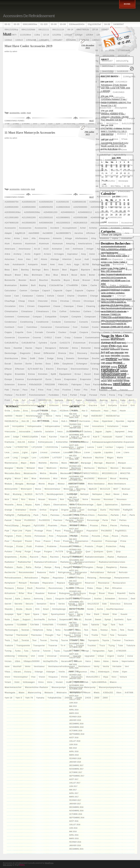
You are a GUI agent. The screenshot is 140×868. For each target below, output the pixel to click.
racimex (55, 557)
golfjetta (113, 405)
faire (116, 385)
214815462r (119, 92)
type (110, 651)
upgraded (90, 656)
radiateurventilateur (85, 562)
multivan (126, 489)
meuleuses (66, 473)
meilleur (64, 468)
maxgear (9, 468)
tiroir (104, 635)
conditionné (42, 322)
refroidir (123, 572)
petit (114, 520)
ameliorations (85, 244)
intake (125, 426)
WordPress (49, 863)
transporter (39, 646)
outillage (92, 510)
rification (117, 588)
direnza (62, 353)
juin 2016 (73, 828)
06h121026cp (12, 30)
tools (7, 640)
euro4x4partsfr (35, 379)
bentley (25, 270)
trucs (102, 646)
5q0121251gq (118, 144)
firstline (67, 390)
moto (82, 484)
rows (111, 593)
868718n (115, 171)
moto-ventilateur (96, 484)
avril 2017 (74, 793)
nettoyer (85, 494)
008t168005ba (30, 24)
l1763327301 (22, 447)
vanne (115, 661)
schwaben (110, 599)
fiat (33, 390)
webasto (49, 693)
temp (49, 630)
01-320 (44, 24)
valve (106, 661)
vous (69, 682)
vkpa (106, 677)
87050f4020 (129, 171)
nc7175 (40, 494)
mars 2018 (74, 755)
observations (60, 505)
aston (92, 254)
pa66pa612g (24, 515)
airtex (17, 238)
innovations (98, 426)
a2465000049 (98, 218)
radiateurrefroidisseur (46, 562)
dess (120, 348)
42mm (110, 129)
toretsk (25, 640)
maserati (110, 463)
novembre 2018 (76, 727)
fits (86, 390)
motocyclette (11, 489)
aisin (26, 238)
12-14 (46, 35)
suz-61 (78, 619)
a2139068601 (63, 218)
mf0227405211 (91, 473)
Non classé (73, 499)
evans (58, 379)
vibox (8, 672)
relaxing (92, 578)
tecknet (25, 630)
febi (7, 390)
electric (50, 369)
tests (114, 630)
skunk (29, 609)
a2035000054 (115, 207)
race (44, 557)
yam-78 (29, 698)
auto (7, 264)
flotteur (9, 395)
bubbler (24, 285)
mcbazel (31, 468)
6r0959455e (111, 160)
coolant (85, 327)
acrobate (115, 228)
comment (9, 317)
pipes (28, 531)
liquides (109, 452)
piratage (39, 531)
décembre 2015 (76, 849)
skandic (9, 609)
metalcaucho (30, 473)
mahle (120, 458)
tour (34, 640)
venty (97, 666)
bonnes (120, 275)
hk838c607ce (12, 421)
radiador (77, 557)
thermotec (36, 635)
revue (81, 588)
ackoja (104, 228)
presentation (82, 541)
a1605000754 (12, 202)
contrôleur (32, 327)
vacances (66, 661)
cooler (95, 327)
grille (7, 411)
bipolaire (86, 270)
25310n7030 (105, 108)
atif (36, 259)
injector (77, 426)
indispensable (35, 426)
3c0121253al (128, 124)
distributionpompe (115, 353)
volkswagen (29, 682)
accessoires (25, 228)
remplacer (10, 583)
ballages (97, 264)
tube (121, 646)
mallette (43, 463)
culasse (78, 338)
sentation (42, 604)
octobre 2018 (76, 731)
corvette (51, 332)
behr (15, 270)
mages (110, 458)
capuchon (103, 291)
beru (46, 270)
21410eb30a (119, 87)
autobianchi (19, 264)
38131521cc (112, 124)
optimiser (126, 505)
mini (26, 479)
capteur (91, 291)
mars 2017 (74, 797)
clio (54, 311)
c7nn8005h (72, 285)
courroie (96, 332)
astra (101, 254)
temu (58, 630)
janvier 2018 (75, 762)
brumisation (11, 285)
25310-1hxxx (116, 103)
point (19, 536)
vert (127, 666)
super (16, 619)
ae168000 (48, 233)
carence (116, 291)
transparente (23, 646)
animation (57, 249)
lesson (131, 447)
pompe (74, 536)
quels (110, 552)
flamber (104, 390)
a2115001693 (12, 218)
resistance (104, 583)
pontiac (85, 536)
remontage (105, 578)
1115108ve (26, 35)
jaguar (99, 432)
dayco (39, 348)
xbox (119, 693)
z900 (105, 698)
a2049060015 (68, 212)
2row (7, 124)
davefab (18, 348)
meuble (53, 473)
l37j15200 (37, 447)
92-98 (127, 186)
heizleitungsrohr (34, 416)
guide (45, 411)
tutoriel (47, 651)
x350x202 (108, 693)
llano (127, 452)
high (86, 416)
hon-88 (36, 421)
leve (7, 452)
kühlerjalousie (45, 442)
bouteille (56, 280)
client (101, 306)
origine (65, 510)
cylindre (43, 343)
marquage (86, 463)
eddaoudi (120, 364)
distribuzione (11, 358)
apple (123, 249)
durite (29, 364)
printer (20, 546)
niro (23, 499)
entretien (43, 374)
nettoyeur (97, 494)
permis (80, 520)
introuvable (25, 432)
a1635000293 (46, 202)
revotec (70, 588)
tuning (8, 651)
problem (39, 546)
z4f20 (88, 698)
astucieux (10, 259)
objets (47, 505)
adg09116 (20, 233)
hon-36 (25, 421)
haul (106, 411)
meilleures (89, 468)
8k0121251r (109, 181)
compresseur (122, 317)
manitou (54, 463)
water (22, 693)
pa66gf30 (10, 515)
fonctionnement (37, 395)
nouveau (96, 499)
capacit (46, 291)
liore (78, 452)
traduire (9, 646)
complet (64, 317)
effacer (8, 369)
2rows (16, 124)
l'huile (8, 447)
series (62, 604)
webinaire (62, 693)
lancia (91, 447)
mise (34, 479)
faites (125, 385)
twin (76, 651)
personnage (93, 520)
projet (100, 546)
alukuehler (127, 238)
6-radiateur (112, 150)
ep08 (53, 374)
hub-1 (64, 421)
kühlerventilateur (80, 442)
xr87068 (129, 693)
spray (80, 614)
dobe (41, 358)
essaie (126, 374)
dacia (130, 343)
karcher (53, 437)
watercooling (35, 693)
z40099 (69, 698)
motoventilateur (52, 489)
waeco (113, 682)
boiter (92, 275)
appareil (113, 249)
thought (49, 635)
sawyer (87, 599)
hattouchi (96, 411)
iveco (60, 432)
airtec (8, 238)
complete (76, 317)
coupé (73, 332)
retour (21, 588)
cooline (117, 327)
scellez (98, 599)
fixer (94, 390)
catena (40, 296)
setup (81, 604)
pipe (7, 531)
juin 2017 (73, 786)
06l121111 (44, 30)
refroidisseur (31, 578)
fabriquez (77, 385)
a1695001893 (113, 202)
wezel (87, 693)
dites (24, 358)
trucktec (92, 646)
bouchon (44, 280)
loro (34, 458)
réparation (48, 583)
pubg (122, 546)
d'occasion (94, 343)
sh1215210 (93, 604)
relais (81, 578)
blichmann (37, 275)
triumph (80, 646)
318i (43, 124)
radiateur (10, 562)
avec (53, 264)
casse (8, 296)
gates (114, 400)
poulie (125, 536)
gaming (104, 400)
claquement (44, 306)
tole (112, 635)
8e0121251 (127, 176)
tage (105, 625)
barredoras (118, 264)
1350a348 (31, 40)
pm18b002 (107, 531)
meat (41, 468)
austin (130, 259)
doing (60, 358)
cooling (128, 327)
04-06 (107, 24)
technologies (11, 630)
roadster (40, 593)
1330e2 (8, 40)
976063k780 (108, 191)
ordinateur (21, 510)
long (15, 458)
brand (76, 280)
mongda (19, 484)
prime (123, 541)
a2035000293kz (32, 212)
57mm (125, 139)
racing (66, 557)
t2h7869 (34, 625)
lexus (16, 452)
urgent (111, 656)
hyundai (120, 421)
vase (7, 666)
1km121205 (108, 71)
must (7, 494)
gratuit (124, 405)
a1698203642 (63, 207)
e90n (57, 364)
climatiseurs (42, 311)
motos (38, 489)
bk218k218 (99, 270)
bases (130, 264)
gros (25, 411)
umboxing (10, 656)
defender (64, 348)
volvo (41, 682)
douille (96, 358)
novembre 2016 (76, 811)
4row (132, 134)
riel (107, 588)
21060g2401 (129, 77)
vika (92, 672)
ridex (90, 588)
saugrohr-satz (63, 599)
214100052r (106, 82)
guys (54, 411)
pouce (115, 536)
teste (94, 630)
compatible (51, 317)
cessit (61, 296)
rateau (124, 567)
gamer (79, 400)
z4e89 (79, 698)
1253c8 (68, 35)
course (116, 332)
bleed (18, 275)
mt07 (116, 489)
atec (28, 259)
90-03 (105, 186)
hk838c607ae (113, 416)
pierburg (125, 526)
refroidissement (13, 578)
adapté (8, 233)
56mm (115, 139)
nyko (38, 505)
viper (125, 672)
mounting (81, 489)
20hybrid (100, 77)
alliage (69, 238)
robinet (52, 593)
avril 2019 (74, 710)
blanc (120, 270)
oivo (72, 505)
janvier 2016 (75, 845)
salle (18, 599)
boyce (67, 280)
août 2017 (74, 779)
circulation (10, 306)
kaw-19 (64, 437)
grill (133, 405)
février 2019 (75, 717)
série (52, 604)
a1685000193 (79, 202)
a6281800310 (80, 223)
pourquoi (17, 541)
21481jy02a (119, 97)
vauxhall (17, 666)
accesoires (127, 223)
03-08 (63, 24)
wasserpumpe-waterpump (82, 687)
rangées (89, 567)
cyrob (53, 343)
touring (54, 640)
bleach (8, 275)
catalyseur (28, 296)
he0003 (9, 416)
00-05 (17, 24)
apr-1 (132, 249)
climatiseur (27, 311)
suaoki (124, 614)
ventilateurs (84, 666)
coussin (128, 332)
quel (88, 552)
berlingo (36, 270)
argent (37, 254)
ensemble (20, 374)
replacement (75, 583)
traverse (53, 646)
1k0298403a (123, 66)
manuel (74, 463)
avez (61, 264)
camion (23, 291)
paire (45, 515)
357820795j (70, 124)
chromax (65, 301)
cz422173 (65, 343)
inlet (87, 426)
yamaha (40, 698)
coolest (106, 327)
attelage (55, 259)
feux (25, 390)
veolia (106, 666)
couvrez (37, 338)
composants (105, 317)
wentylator (76, 693)
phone (84, 526)
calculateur (11, 291)
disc (72, 353)
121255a (57, 35)
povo (38, 541)
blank (129, 270)
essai (116, 374)
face (87, 385)
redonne (42, 572)
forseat (93, 395)
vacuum (78, 661)
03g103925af (94, 24)
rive (30, 593)
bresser (86, 280)
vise (33, 677)
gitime (65, 405)
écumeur (108, 364)
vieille (62, 672)
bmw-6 (65, 275)
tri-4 (63, 646)
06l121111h (58, 30)
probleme (52, 546)
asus (20, 259)
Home (127, 4)
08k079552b (83, 30)
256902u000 (117, 113)
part (124, 515)
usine (130, 656)
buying (43, 285)
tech (121, 625)
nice (7, 499)
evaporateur (71, 379)
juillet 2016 (75, 824)
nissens (53, 499)
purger (37, 552)
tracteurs (129, 640)
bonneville (10, 280)
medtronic (52, 468)
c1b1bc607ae (56, 285)
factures (98, 385)
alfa (34, 238)
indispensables (52, 426)
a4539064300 (46, 223)
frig (120, 395)
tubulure (131, 646)
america (130, 244)
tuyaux (67, 651)
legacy (120, 447)
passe (18, 520)
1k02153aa (108, 66)
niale (126, 494)
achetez (93, 228)
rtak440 (121, 593)
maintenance (11, 463)
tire (86, 635)
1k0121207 (107, 61)
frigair (129, 395)
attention (67, 259)
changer (122, 296)
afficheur (91, 233)
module (8, 484)
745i (132, 160)
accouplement (70, 228)
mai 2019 (73, 706)
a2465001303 (115, 218)
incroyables (18, 426)
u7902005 (121, 651)
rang (57, 567)
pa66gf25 (128, 510)
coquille (19, 332)
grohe (17, 411)
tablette (95, 625)
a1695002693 (29, 207)
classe (57, 306)
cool (75, 327)
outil (82, 510)
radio (19, 567)
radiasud (122, 557)
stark (97, 614)
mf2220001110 (110, 473)
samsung (38, 599)
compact (37, 317)
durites (39, 364)
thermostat (22, 635)
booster (23, 280)
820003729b (101, 171)
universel (65, 656)
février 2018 (75, 758)
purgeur (48, 552)
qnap (69, 552)
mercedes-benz (13, 473)
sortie (100, 609)
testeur (104, 630)
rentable (35, 583)
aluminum (44, 244)
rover (102, 593)
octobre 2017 (76, 772)
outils (103, 510)
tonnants (122, 635)
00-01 (8, 24)
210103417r (114, 77)
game (69, 400)
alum (7, 244)
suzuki (88, 619)
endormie (121, 369)
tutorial (36, 651)
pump (19, 552)
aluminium (30, 244)
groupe (35, 411)
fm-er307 (21, 395)
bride (96, 280)
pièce (104, 526)
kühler (32, 442)
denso (97, 348)
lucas (68, 458)
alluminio (104, 238)
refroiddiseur (97, 572)
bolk (111, 275)
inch (7, 426)
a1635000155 (29, 202)
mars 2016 (74, 838)
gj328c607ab (79, 405)
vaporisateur (128, 661)
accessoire (10, 228)
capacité (58, 291)
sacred (8, 599)
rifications (10, 593)
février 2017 (75, 800)
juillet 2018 (75, 741)
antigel (90, 249)
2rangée (131, 118)
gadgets (59, 400)
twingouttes (98, 651)
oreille (33, 510)
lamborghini (67, 447)
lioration (68, 452)
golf (103, 405)
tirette (95, 635)
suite (7, 619)
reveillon (41, 588)
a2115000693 (119, 212)
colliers (87, 311)
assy (84, 254)
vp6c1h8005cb (99, 682)
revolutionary (56, 588)
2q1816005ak (117, 118)
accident (55, 228)
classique (69, 306)
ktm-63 (21, 442)
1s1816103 (123, 71)
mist (55, 479)
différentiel (49, 353)
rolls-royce (80, 593)
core (29, 332)
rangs (100, 567)
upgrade (77, 656)
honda (46, 421)
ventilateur (39, 666)
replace (61, 583)
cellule (51, 296)
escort (88, 374)
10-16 (95, 30)
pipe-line (17, 531)
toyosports (93, 640)
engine (8, 374)
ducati (8, 364)
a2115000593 (102, 212)
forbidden (54, 395)
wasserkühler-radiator (37, 687)
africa (102, 233)
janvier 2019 (75, 720)
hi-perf (76, 416)
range (67, 567)
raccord (34, 557)
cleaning (91, 306)
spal (19, 614)
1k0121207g (122, 61)
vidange (39, 672)
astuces (121, 254)
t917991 (74, 625)
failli (108, 385)
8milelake (123, 181)
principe (9, 546)
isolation (50, 432)
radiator (9, 567)
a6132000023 (63, 223)
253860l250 (101, 113)
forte (103, 395)
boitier (102, 275)
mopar (51, 484)
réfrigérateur (65, 572)
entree (32, 374)
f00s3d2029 (35, 385)
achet (83, 228)
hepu (67, 416)
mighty (8, 479)
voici (114, 677)
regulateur (58, 578)
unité (41, 656)
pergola (70, 520)
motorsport (26, 489)
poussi (28, 541)
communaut (24, 317)
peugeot (26, 526)
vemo (28, 666)
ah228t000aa (115, 233)
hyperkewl (107, 421)
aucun (78, 259)
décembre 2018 (76, 724)
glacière (93, 405)
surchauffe (39, 619)
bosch (33, 280)
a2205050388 (80, 218)
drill (117, 358)
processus (65, 546)
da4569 (120, 343)
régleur (45, 578)
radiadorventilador (95, 557)
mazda (20, 468)
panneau (55, 515)
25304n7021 (100, 103)
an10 (46, 249)
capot (69, 291)
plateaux (79, 531)
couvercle (10, 338)
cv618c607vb (28, 343)
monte (42, 484)
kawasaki (108, 437)
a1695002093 (12, 207)
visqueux (53, 677)
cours (107, 332)
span (27, 614)
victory (28, 672)
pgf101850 (39, 526)
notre (85, 499)
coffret (63, 311)
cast (17, 296)
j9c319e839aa (73, 432)
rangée (77, 567)
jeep (130, 432)
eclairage (95, 364)
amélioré (100, 244)
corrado (39, 332)
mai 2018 (73, 748)
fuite (16, 400)
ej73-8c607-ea (35, 369)
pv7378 (59, 552)
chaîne (71, 296)
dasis (8, 348)
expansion (121, 379)
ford (64, 395)
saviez (77, 599)
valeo (97, 661)
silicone (128, 604)
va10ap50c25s (50, 661)
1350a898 (71, 40)
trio (71, 646)
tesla (78, 630)
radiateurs (66, 562)
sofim (81, 609)
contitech (10, 327)
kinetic (129, 437)
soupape (9, 614)
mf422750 (125, 473)
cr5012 (48, 338)
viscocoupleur (21, 677)
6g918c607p (120, 155)
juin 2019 (73, 703)
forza (112, 395)
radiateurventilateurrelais (112, 562)
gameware (91, 400)
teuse (131, 630)
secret (8, 604)
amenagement (115, 244)
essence (20, 379)
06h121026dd (28, 30)
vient (71, 672)
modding (124, 479)
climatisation (11, 311)
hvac (96, 421)
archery (18, 254)
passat (8, 520)
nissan (42, 499)
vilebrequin (104, 672)
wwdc (97, 693)
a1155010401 (121, 197)
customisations (111, 338)
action (126, 228)
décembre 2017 (76, 765)
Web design (8, 865)
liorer (87, 452)
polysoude (62, 536)
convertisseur (63, 327)
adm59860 (34, 233)
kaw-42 (86, 437)
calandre (124, 285)
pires (49, 531)
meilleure (76, 468)
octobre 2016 (76, 814)
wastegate (10, 693)
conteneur (124, 322)
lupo (77, 458)
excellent (108, 379)
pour (7, 541)
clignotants (127, 306)
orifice (43, 510)
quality (79, 552)
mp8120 (93, 489)
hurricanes (85, 421)
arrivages (59, 254)
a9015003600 (98, 223)
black (111, 270)
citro (21, 306)
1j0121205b (109, 56)
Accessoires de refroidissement (29, 16)
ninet (15, 499)
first (57, 390)
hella (58, 416)
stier (115, 614)
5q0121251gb (101, 144)
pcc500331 (45, 520)
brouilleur (107, 280)
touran (44, 640)
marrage (98, 463)
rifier (22, 593)
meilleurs (103, 468)
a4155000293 (29, 223)
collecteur (75, 311)
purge (28, 552)
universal (52, 656)
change (94, 296)
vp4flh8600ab (81, 682)
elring (95, 369)
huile (73, 421)
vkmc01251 (77, 677)
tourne (65, 640)
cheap (22, 301)
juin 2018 (73, 744)
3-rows (26, 124)
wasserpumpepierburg (110, 687)
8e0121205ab (112, 176)
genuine (9, 405)
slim (37, 609)
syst (129, 619)
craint (58, 338)
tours (74, 640)
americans (10, 249)
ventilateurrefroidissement (62, 666)
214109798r (103, 87)
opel (99, 505)
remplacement (122, 578)
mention (115, 468)
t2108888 (22, 625)
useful (121, 656)
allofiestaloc (82, 238)
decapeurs (51, 348)
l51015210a (52, 447)
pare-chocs (89, 515)
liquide (97, 452)
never (117, 494)
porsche (96, 536)
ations (44, 259)
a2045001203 (51, 212)
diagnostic (25, 353)
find (49, 390)
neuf (108, 494)
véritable (117, 666)
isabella (38, 432)
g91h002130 (45, 400)
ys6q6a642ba (55, 698)
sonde (91, 609)
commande (123, 311)
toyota (106, 640)
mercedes (127, 468)
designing (109, 348)
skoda (19, 609)
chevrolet (43, 301)
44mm (119, 129)
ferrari (16, 390)
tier (59, 635)
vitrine (64, 677)
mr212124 (105, 489)
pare (77, 515)
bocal (74, 275)
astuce (110, 254)
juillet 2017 (75, 783)
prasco (47, 541)
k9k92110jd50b (30, 437)
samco (27, 599)
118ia (37, 35)
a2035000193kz (13, 212)
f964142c (63, 385)
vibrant (17, 672)
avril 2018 (74, 751)
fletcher (124, 390)
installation (113, 426)
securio (29, 604)
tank (113, 625)
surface (52, 619)
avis (69, 264)
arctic (28, 254)
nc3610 (29, 494)
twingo (85, 651)
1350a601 (44, 40)
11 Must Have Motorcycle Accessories (30, 133)
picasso (94, 526)
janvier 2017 (75, 804)
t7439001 (62, 625)
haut (114, 411)
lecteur (109, 447)
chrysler (102, 301)
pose (106, 536)
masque (122, 463)
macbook (87, 458)
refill (52, 572)
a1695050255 (46, 207)
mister (64, 479)
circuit (121, 301)
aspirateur (73, 254)
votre (50, 682)
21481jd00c (104, 97)
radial (111, 557)
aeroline (79, 233)
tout (82, 640)
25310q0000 (121, 108)
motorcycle (25, 189)
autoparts (33, 264)
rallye (38, 567)
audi (87, 259)
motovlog (68, 489)
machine (99, 458)
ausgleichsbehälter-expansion (108, 259)
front (7, 400)
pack (36, 515)
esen (97, 374)
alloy (94, 238)
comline (110, 311)
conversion (46, 327)
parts (132, 515)
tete (122, 630)
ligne (34, 452)
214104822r (121, 82)
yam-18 (9, 698)
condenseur (11, 322)
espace (106, 374)
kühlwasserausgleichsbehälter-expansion (113, 442)
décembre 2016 (76, 807)
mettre (43, 473)
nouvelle (9, 505)
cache (94, 285)
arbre (7, 254)
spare (36, 614)
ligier (25, 452)
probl (29, 546)
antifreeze (78, 249)
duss (48, 364)
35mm (82, 124)
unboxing (23, 656)
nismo (32, 499)
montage (31, 484)
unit (33, 656)
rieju (99, 588)
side (104, 604)
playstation (92, 531)
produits (89, 546)
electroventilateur (80, 369)
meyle (77, 473)
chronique (89, 301)
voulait (59, 682)
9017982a (116, 186)
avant (44, 264)
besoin (56, 270)
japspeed (120, 432)
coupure (84, 332)
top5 (16, 640)
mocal (113, 479)
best (65, 270)
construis (110, 322)
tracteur (117, 640)
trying (112, 646)
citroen (31, 306)
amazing (70, 244)
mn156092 (89, 479)
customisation (93, 338)
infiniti (67, 426)
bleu (26, 275)
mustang (17, 494)
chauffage (10, 301)
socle (72, 609)
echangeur (82, 364)
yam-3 (19, 698)
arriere (47, 254)
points (28, 536)
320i (51, 124)
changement (108, 296)
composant (90, 317)
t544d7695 (48, 625)
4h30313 (121, 134)
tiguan (67, 635)
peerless (58, 520)
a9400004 (113, 223)
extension (10, 385)
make (33, 463)
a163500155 (63, 202)
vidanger (51, 672)
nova (19, 505)
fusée (32, 400)
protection (111, 546)
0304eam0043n (77, 24)
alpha (115, 238)
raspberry (112, 567)
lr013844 (44, 458)
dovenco (107, 358)
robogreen (65, 593)
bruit (118, 280)
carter (127, 291)
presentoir (97, 541)
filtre (41, 390)
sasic (49, 599)
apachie (101, 249)
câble (84, 285)
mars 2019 (74, 713)
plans (58, 531)
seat (133, 599)
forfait (74, 395)
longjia (25, 458)
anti (67, 249)
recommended (26, 572)
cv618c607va (12, 343)
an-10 (37, 249)
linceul (44, 452)
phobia (73, 526)
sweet (98, 619)
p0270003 (115, 510)
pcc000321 (30, 520)
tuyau (57, 651)
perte (105, 520)
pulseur (9, 552)
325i (58, 124)
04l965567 (119, 24)
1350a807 (58, 40)
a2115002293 (29, 218)
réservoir (90, 583)
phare (64, 526)
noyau (29, 505)
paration (67, 515)
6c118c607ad (104, 155)
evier (97, 379)
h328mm (64, 411)
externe (22, 385)
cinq (112, 301)
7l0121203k (97, 165)
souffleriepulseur (115, 609)
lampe (81, 447)
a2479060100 (12, 223)
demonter (86, 348)
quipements (11, 557)
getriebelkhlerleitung (27, 405)
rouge (92, 593)
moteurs (72, 484)
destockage (11, 353)
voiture (123, 677)
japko (108, 432)
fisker (77, 390)
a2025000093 (80, 207)
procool (78, 546)
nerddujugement (55, 494)
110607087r (11, 35)
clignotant (113, 306)
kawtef (119, 437)
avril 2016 (74, 835)
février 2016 (75, 842)
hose (55, 421)
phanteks (53, 526)
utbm (17, 661)
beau (7, 270)
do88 (33, 358)
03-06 (54, 24)
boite (83, 275)
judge (16, 437)
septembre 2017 (77, 776)
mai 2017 (73, 790)
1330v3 (19, 40)
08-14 (70, 30)
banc (107, 264)
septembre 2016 (77, 818)
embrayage (107, 369)
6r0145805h (96, 160)
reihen (71, 578)
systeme (9, 625)
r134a (23, 557)
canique (35, 291)
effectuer (20, 369)
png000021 (121, 531)
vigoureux (82, 672)
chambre (82, 296)
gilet (44, 405)
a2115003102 (46, 218)
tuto (26, 651)
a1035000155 (104, 197)
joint (7, 437)
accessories (41, 228)
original (54, 510)
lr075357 (57, 458)
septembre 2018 (77, 734)
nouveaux (122, 499)
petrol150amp (12, 526)
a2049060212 (85, 212)
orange (8, 510)
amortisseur (25, 249)
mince (18, 479)
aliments (57, 238)
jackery (88, 432)
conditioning (27, 322)
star (89, 614)
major (24, 463)
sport (71, 614)
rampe (48, 567)
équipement (65, 374)
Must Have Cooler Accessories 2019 (28, 46)
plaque (68, 531)
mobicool (102, 479)
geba (123, 400)
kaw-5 (96, 437)
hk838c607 (97, 416)
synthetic (119, 619)
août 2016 (74, 821)
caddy (103, 285)
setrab (72, 604)
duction (18, 364)
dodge (50, 358)
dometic (70, 358)
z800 (97, 698)
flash (114, 390)
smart (46, 609)
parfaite (115, 515)
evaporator (86, 379)
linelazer (56, 452)
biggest (74, 270)
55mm (106, 139)
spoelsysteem (58, 614)
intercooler (10, 432)
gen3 (132, 400)
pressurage (111, 541)
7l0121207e (127, 165)
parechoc (103, 515)
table (85, 625)
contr (20, 327)
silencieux (115, 604)
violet (116, 672)
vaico (88, 661)
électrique (62, 369)
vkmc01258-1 (93, 677)
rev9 (30, 588)
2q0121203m (100, 118)
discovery (82, 353)
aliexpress (44, 238)
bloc (48, 275)
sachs (132, 593)
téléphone (38, 630)
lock (7, 458)
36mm (91, 124)
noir (62, 499)
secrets (18, 604)
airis (127, 233)
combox (99, 311)
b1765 (86, 264)
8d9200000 (96, 176)
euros (49, 379)
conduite (56, 322)
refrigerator (81, 572)
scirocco (123, 599)
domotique (83, 358)
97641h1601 (124, 191)
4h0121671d (108, 134)
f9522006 (50, 385)
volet (17, 682)
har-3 (85, 411)
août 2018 (74, 737)
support (27, 619)
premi (57, 541)
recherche (10, 572)
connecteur (70, 322)
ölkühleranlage (86, 505)
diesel (37, 353)
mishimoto (45, 479)
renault (23, 583)
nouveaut (109, 499)
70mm (124, 160)
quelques (99, 552)
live (118, 452)
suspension (65, 619)
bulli (34, 285)
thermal (9, 635)
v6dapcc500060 (32, 661)
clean (80, 306)
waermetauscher (13, 687)
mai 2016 (73, 831)
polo (51, 536)
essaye (8, 379)
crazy (68, 338)
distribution (96, 353)
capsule (79, 291)
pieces (114, 526)
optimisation (111, 505)
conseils (84, 322)
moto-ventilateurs (117, 484)
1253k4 (90, 35)
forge (83, 395)
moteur (61, 484)
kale (44, 437)
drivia (125, 358)
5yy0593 (98, 150)
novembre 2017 (76, 769)
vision (42, 677)
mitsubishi (76, 479)
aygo (77, 264)
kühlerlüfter (62, 442)
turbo (18, 651)
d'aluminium (79, 343)
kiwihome (10, 442)
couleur (62, 332)
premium (68, 541)
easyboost (68, 364)
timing (78, 635)
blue (56, 275)
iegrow (131, 421)
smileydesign (59, 609)
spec (45, 614)
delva (75, 348)
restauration (119, 583)
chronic (76, 301)
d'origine (108, 343)
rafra (29, 567)
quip (118, 552)
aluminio (18, 244)
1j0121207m (124, 56)
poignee (9, 536)
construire (97, 322)
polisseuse (40, 536)
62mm (124, 150)
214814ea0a (103, 92)
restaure (9, 588)
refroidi (112, 572)
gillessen (54, 405)
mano (64, 463)
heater (19, 416)
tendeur (68, 630)
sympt (108, 619)
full (24, 400)
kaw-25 (75, 437)
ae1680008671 (64, 233)
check (31, 301)
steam (106, 614)
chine (54, 301)
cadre (113, 285)
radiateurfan (24, 562)
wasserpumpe (59, 687)
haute (123, 411)
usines (8, 661)
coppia (8, 332)
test (86, 630)
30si (35, 124)
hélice (49, 416)
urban (101, 656)
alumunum (58, 244)
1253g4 (79, 35)
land (100, 447)
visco (7, 677)
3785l (100, 124)
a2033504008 (98, 207)
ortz (74, 510)
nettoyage (72, 494)
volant (8, 682)
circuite (131, 301)
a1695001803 (96, 202)
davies (29, 348)
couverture (24, 338)
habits (75, 411)
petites (123, 520)
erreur (78, 374)
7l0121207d (112, 165)
